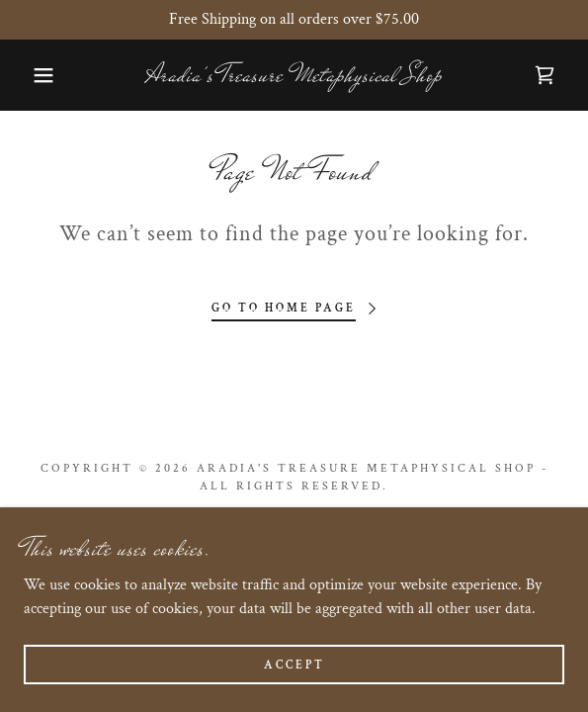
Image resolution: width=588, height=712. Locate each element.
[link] (294, 75)
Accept (294, 665)
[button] (40, 75)
